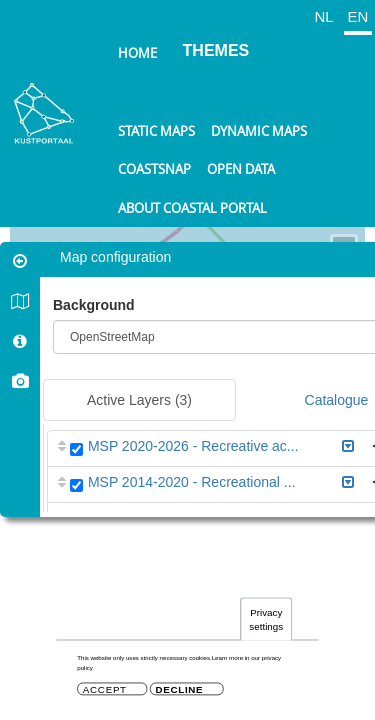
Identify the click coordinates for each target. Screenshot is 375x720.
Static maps (156, 131)
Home (137, 53)
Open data (241, 169)
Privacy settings (266, 619)
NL (323, 16)
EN (358, 16)
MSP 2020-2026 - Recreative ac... (193, 446)
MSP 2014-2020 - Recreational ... (192, 482)
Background (94, 305)
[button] (348, 446)
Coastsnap (154, 169)
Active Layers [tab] (139, 400)
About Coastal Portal (192, 208)
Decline (179, 689)
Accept (105, 689)
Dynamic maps (259, 131)
